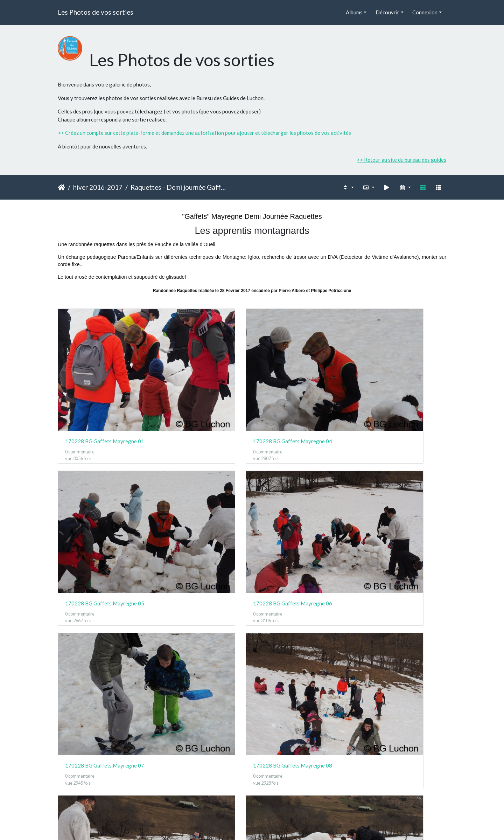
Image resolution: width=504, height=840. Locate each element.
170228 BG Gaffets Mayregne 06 (402, 380)
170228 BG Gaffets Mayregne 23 (202, 785)
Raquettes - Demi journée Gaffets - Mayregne (179, 187)
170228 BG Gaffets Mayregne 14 (302, 583)
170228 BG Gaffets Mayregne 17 (202, 684)
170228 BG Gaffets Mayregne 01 (102, 380)
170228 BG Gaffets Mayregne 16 (102, 684)
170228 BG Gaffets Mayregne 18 (302, 684)
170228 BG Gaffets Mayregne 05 (302, 380)
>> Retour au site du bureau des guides (401, 160)
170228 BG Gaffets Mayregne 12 (102, 583)
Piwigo (268, 825)
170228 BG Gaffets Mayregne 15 (402, 583)
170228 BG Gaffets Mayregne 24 (302, 785)
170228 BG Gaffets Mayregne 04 (202, 380)
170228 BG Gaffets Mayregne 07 (102, 481)
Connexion (425, 12)
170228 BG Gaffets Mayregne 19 (402, 684)
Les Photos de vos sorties (96, 12)
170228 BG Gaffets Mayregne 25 (402, 785)
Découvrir (387, 12)
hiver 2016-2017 (98, 187)
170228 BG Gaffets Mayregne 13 (202, 583)
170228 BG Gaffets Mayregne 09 (302, 481)
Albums (354, 12)
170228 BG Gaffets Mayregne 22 (102, 785)
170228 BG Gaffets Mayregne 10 (402, 481)
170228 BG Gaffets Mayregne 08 (202, 481)
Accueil (61, 187)
